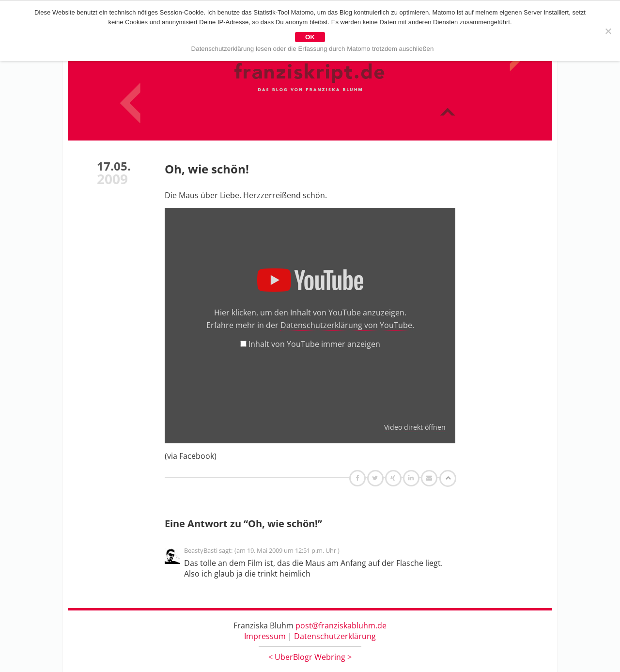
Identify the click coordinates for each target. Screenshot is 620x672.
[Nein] (608, 31)
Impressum (265, 636)
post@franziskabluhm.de (341, 625)
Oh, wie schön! (207, 169)
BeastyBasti (201, 550)
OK (310, 37)
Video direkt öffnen (415, 427)
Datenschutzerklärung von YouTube (346, 325)
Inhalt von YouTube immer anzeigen (314, 344)
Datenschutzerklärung (335, 636)
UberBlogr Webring (310, 657)
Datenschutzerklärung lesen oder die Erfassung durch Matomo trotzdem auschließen (313, 49)
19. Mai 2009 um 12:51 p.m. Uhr (292, 550)
